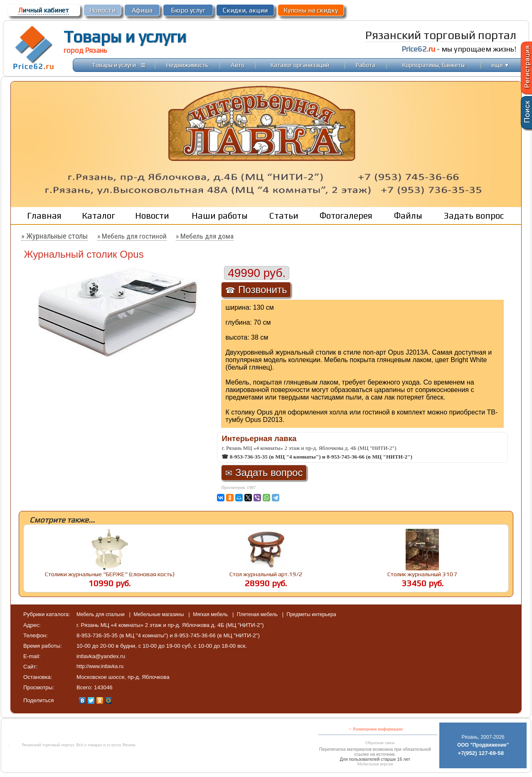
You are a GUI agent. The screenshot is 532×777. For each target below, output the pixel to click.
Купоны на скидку (311, 10)
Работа (366, 65)
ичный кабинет (44, 10)
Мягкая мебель (211, 614)
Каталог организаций (300, 65)
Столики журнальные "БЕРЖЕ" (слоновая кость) (110, 574)
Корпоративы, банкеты (433, 65)
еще (500, 65)
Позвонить (256, 290)
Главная (44, 216)
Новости (102, 10)
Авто (238, 65)
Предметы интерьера (312, 614)
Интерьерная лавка (259, 438)
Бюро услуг (188, 10)
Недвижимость (187, 65)
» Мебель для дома (205, 236)
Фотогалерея (346, 216)
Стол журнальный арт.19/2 (266, 574)
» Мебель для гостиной (132, 236)
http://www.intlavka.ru (100, 666)
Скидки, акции (245, 10)
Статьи (284, 216)
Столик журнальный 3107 (422, 574)
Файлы (408, 216)
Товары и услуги (125, 37)
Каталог (99, 216)
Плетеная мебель (258, 614)
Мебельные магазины (159, 614)
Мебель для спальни (101, 614)
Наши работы (220, 216)
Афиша (142, 10)
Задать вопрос (474, 216)
